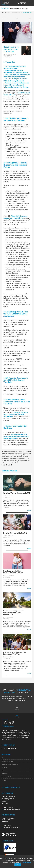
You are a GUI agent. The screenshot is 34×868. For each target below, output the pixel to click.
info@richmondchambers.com (11, 809)
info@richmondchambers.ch (10, 827)
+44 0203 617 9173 (8, 807)
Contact (4, 780)
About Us (4, 767)
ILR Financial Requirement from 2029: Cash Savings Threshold (15, 80)
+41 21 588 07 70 (8, 826)
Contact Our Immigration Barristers (17, 87)
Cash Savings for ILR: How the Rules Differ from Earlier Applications (17, 76)
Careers (4, 771)
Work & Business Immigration (10, 764)
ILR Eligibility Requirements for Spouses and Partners (15, 67)
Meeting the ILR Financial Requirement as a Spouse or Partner (16, 71)
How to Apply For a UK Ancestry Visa (19, 8)
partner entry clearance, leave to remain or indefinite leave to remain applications (16, 436)
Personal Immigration (8, 761)
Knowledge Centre (17, 12)
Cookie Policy (26, 862)
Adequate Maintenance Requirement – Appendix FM (15, 217)
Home (9, 12)
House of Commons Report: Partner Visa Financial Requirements (16, 414)
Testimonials (5, 774)
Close (17, 865)
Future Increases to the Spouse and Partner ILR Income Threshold (16, 84)
